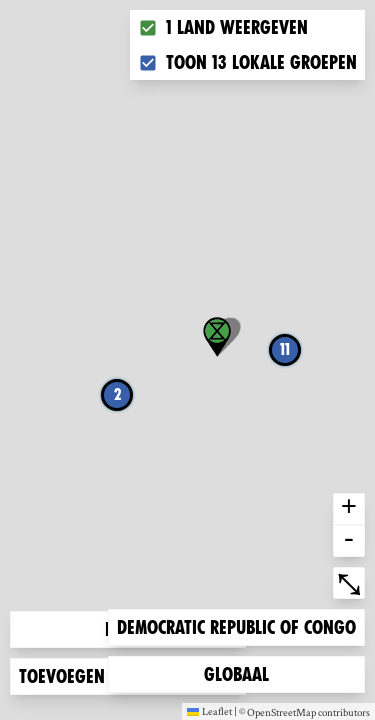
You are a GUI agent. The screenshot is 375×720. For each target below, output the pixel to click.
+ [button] (349, 509)
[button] (217, 337)
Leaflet (209, 711)
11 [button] (285, 349)
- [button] (349, 541)
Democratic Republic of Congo (236, 625)
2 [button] (117, 394)
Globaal (236, 672)
